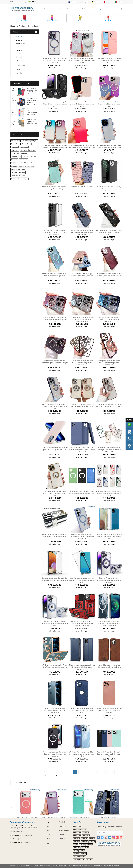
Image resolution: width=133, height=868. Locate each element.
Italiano (119, 2)
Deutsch (96, 2)
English (72, 2)
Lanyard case (23, 160)
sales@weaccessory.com (22, 839)
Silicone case (15, 150)
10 (107, 772)
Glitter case (24, 150)
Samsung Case (21, 44)
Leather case (15, 153)
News (77, 9)
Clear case (33, 157)
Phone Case (19, 37)
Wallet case (24, 153)
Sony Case (19, 57)
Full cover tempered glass (26, 166)
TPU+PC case (15, 163)
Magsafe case (24, 147)
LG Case (19, 54)
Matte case (32, 150)
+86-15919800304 (27, 835)
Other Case (19, 60)
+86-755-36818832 (18, 832)
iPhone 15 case (26, 144)
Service (70, 9)
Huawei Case (20, 50)
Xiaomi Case (20, 47)
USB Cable (19, 73)
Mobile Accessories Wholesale (111, 866)
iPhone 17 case (16, 141)
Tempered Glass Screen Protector (81, 866)
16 (113, 772)
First (45, 772)
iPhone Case (20, 40)
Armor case (14, 160)
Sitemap (55, 866)
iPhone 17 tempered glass (29, 141)
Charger (18, 69)
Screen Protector (21, 65)
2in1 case (33, 163)
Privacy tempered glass (18, 176)
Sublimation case (16, 157)
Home (46, 9)
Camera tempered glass (18, 172)
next (45, 776)
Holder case (15, 147)
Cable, (99, 866)
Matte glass (89, 860)
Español (107, 2)
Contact (84, 9)
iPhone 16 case (16, 144)
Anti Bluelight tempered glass (19, 179)
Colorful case (25, 163)
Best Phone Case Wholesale (65, 866)
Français (84, 2)
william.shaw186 (25, 843)
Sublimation (92, 842)
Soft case (26, 157)
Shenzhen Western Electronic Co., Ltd (32, 866)
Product (53, 9)
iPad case (14, 166)
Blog (48, 843)
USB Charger (93, 866)
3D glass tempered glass (18, 169)
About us (61, 9)
